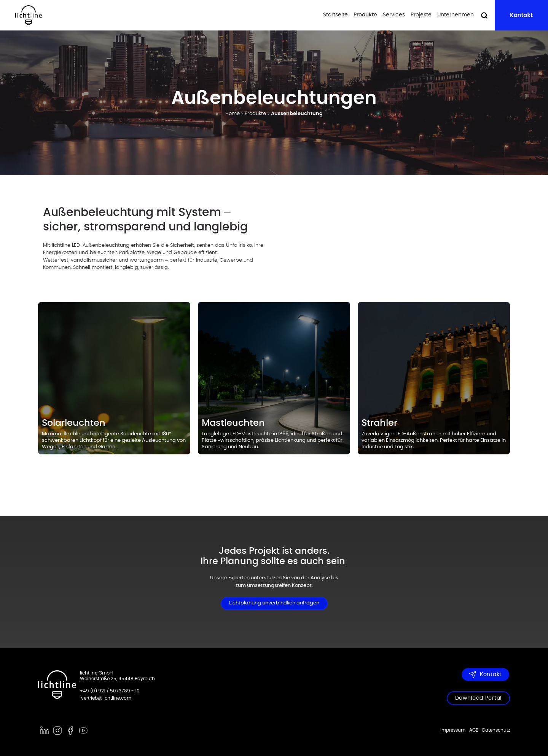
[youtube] (83, 730)
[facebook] (70, 730)
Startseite (335, 15)
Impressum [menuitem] (453, 730)
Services (394, 15)
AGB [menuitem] (474, 730)
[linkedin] (45, 730)
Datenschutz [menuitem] (496, 730)
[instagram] (57, 730)
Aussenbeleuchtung (297, 114)
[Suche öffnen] (484, 15)
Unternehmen (456, 15)
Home (233, 114)
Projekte (421, 15)
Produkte (365, 15)
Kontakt (521, 15)
